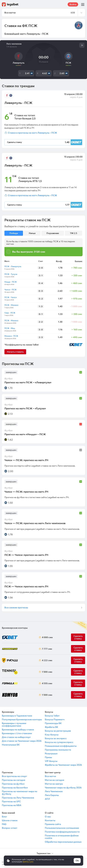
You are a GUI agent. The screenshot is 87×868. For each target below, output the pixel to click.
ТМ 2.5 (73, 233)
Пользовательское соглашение (62, 828)
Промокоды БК (53, 723)
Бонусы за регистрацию (58, 731)
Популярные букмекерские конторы (22, 719)
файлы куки (28, 862)
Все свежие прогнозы (16, 608)
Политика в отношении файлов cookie (62, 837)
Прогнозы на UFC (11, 801)
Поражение (53, 233)
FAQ (4, 824)
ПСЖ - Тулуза (11, 274)
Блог (4, 817)
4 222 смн (47, 660)
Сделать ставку (78, 660)
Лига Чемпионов (54, 791)
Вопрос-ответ (10, 828)
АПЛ (47, 799)
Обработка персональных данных (63, 842)
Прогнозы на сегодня (14, 780)
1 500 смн (47, 672)
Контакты (50, 820)
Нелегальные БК (11, 745)
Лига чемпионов (14, 44)
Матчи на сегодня (55, 780)
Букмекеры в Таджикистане (17, 716)
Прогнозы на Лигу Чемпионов (18, 798)
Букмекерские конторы (15, 628)
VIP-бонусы (51, 761)
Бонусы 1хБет (52, 716)
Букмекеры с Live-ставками (17, 733)
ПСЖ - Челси (11, 297)
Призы (48, 757)
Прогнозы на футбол (13, 784)
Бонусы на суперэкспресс (59, 742)
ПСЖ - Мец (10, 328)
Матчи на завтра (54, 784)
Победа (14, 233)
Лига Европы (52, 795)
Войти (73, 4)
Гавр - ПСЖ (10, 313)
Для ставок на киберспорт (16, 737)
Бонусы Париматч (55, 719)
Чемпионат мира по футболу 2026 (63, 788)
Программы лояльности (58, 750)
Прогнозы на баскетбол (15, 788)
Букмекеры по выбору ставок (18, 730)
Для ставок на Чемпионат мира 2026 (22, 741)
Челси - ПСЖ (11, 290)
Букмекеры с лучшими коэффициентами (14, 725)
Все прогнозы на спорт (14, 776)
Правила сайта (53, 824)
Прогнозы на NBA (12, 805)
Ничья (32, 233)
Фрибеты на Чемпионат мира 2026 (63, 765)
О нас (48, 817)
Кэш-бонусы (52, 735)
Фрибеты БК (52, 727)
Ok (77, 861)
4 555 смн (47, 683)
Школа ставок (10, 820)
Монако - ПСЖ (11, 336)
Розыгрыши (51, 754)
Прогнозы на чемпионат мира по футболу (20, 793)
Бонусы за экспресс (56, 738)
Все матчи (50, 776)
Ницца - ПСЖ (11, 282)
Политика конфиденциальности (62, 832)
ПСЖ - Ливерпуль (13, 266)
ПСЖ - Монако (11, 305)
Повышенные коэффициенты (61, 746)
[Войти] (43, 133)
